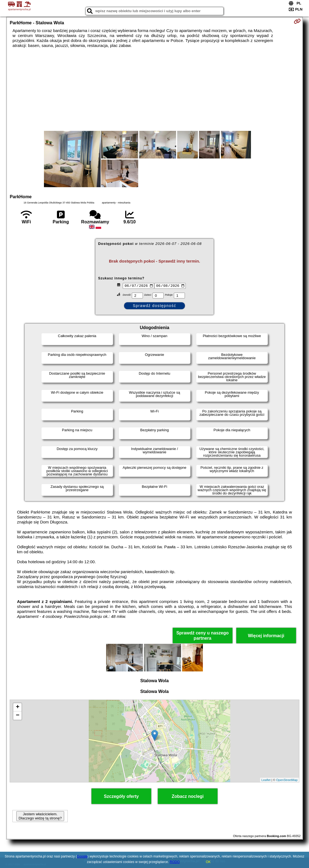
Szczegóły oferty (121, 796)
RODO (175, 862)
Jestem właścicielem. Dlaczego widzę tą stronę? (40, 816)
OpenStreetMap (287, 780)
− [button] (18, 716)
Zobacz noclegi (188, 796)
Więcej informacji (266, 636)
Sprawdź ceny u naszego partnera (202, 636)
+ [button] (18, 707)
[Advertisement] (154, 89)
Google (82, 856)
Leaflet (266, 780)
